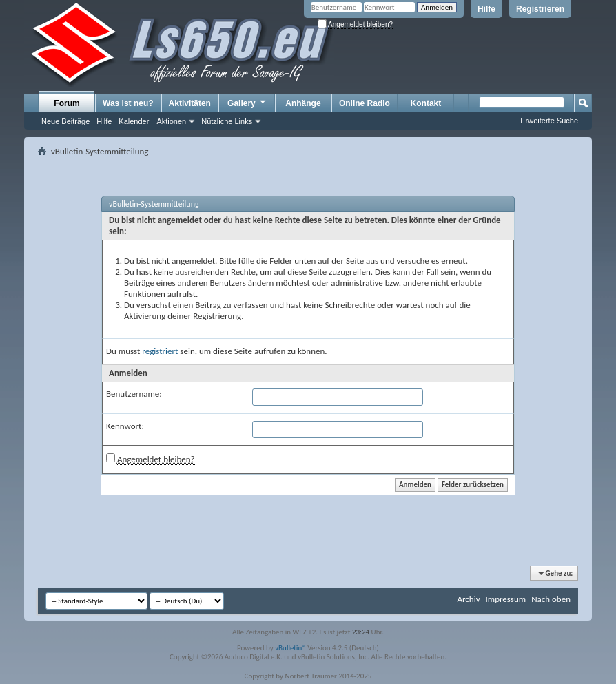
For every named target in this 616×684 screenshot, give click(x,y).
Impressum (505, 599)
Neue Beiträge (65, 121)
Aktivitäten (190, 103)
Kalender (134, 121)
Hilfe (486, 9)
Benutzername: (134, 394)
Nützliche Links (227, 121)
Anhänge (303, 103)
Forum (66, 103)
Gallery (247, 103)
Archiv (468, 599)
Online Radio (365, 103)
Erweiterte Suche (549, 121)
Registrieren (540, 9)
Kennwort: (125, 426)
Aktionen (171, 121)
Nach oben (551, 599)
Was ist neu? (128, 103)
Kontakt (426, 103)
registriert (160, 351)
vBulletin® (290, 648)
